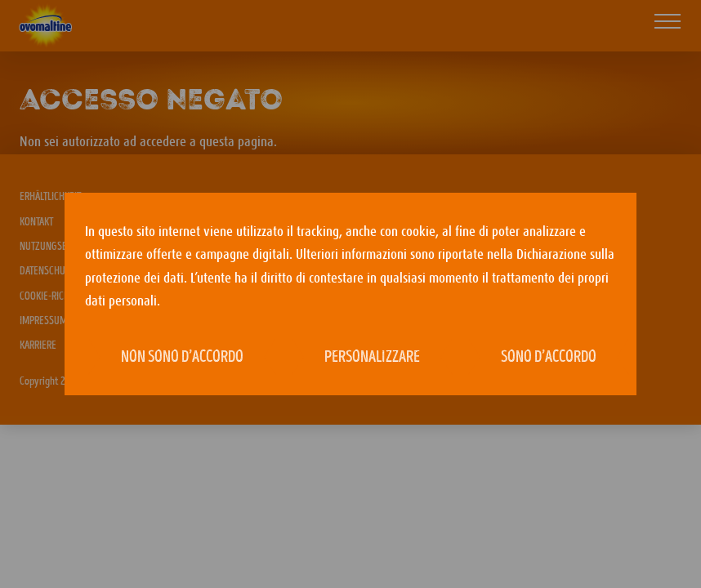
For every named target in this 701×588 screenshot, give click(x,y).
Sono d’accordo (549, 358)
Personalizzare (372, 358)
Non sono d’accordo (182, 358)
